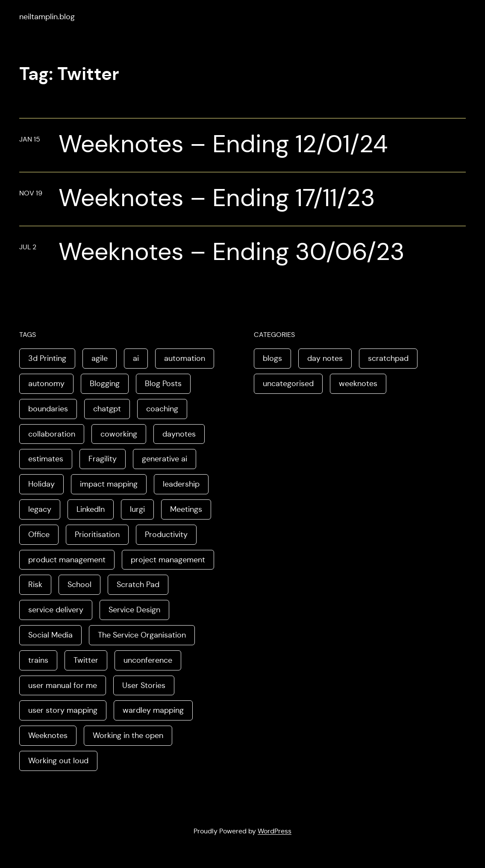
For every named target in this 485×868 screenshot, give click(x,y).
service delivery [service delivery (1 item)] (56, 610)
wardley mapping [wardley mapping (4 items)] (153, 710)
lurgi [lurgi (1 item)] (137, 509)
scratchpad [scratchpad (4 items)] (388, 358)
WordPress (275, 831)
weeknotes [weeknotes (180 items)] (358, 384)
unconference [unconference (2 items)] (148, 660)
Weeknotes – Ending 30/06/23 (232, 252)
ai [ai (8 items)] (136, 358)
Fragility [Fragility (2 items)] (103, 459)
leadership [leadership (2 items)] (181, 484)
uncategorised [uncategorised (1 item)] (288, 384)
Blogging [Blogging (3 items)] (105, 384)
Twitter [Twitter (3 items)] (86, 660)
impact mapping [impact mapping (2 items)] (109, 484)
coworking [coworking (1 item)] (119, 434)
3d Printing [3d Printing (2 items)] (47, 358)
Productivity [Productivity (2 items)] (166, 534)
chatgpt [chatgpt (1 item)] (107, 409)
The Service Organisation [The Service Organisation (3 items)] (142, 635)
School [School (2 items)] (79, 585)
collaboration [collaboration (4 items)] (52, 434)
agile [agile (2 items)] (100, 358)
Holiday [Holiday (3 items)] (41, 484)
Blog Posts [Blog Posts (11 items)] (163, 384)
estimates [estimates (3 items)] (46, 459)
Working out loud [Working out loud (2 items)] (58, 761)
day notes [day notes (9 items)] (325, 358)
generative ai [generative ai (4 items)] (165, 459)
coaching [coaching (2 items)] (162, 409)
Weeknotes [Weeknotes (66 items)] (48, 735)
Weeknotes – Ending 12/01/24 (223, 144)
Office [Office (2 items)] (39, 534)
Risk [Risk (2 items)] (35, 585)
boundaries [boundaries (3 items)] (48, 409)
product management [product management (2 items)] (67, 560)
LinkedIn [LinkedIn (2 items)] (91, 509)
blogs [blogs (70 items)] (272, 358)
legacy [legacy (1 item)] (40, 509)
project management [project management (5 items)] (168, 560)
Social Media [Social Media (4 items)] (50, 635)
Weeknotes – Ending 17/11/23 (217, 198)
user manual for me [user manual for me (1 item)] (63, 685)
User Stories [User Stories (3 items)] (144, 685)
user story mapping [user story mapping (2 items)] (63, 710)
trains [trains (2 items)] (38, 660)
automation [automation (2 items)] (185, 358)
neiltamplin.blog (47, 17)
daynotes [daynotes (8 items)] (179, 434)
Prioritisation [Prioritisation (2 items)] (97, 534)
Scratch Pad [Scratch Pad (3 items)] (138, 585)
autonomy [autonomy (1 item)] (46, 384)
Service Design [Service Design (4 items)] (134, 610)
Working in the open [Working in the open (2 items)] (128, 735)
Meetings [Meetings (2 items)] (186, 509)
